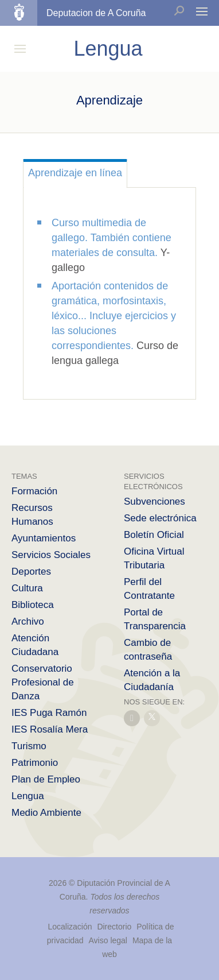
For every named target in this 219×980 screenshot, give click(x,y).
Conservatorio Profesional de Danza (43, 682)
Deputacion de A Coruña (96, 13)
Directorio (114, 927)
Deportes (31, 572)
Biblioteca (33, 605)
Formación (34, 491)
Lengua (28, 796)
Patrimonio (35, 763)
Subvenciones (155, 501)
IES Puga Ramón (49, 713)
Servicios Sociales (51, 555)
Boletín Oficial (154, 535)
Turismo (29, 746)
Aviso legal (108, 940)
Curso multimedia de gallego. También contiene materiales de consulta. (112, 238)
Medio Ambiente (46, 813)
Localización (70, 927)
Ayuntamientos (44, 538)
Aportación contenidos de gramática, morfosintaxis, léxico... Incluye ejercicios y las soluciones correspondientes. (114, 316)
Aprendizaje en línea (75, 173)
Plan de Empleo (46, 779)
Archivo (28, 621)
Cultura (27, 588)
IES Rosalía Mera (50, 729)
